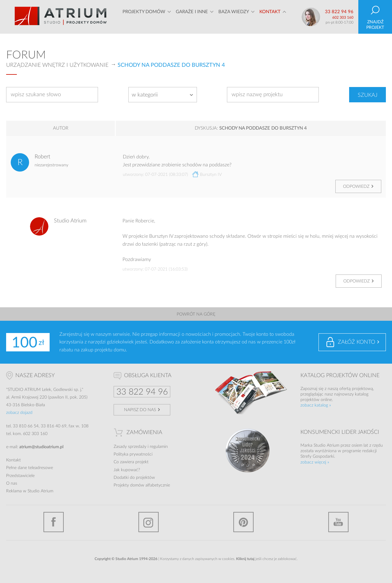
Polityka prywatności (133, 454)
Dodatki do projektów (134, 478)
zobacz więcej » (315, 462)
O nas (12, 483)
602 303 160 (343, 17)
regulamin (159, 447)
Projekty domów (144, 17)
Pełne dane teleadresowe (30, 468)
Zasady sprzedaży (130, 447)
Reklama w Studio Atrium (30, 491)
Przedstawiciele (20, 476)
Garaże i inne (192, 17)
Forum (26, 55)
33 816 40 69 (54, 426)
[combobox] (163, 95)
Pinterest (243, 522)
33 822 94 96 (339, 12)
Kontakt (270, 17)
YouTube (338, 522)
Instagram (149, 522)
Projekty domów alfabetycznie (142, 485)
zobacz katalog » (316, 405)
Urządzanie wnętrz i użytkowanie (57, 65)
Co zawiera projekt (131, 462)
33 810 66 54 (26, 426)
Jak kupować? (127, 470)
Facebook (54, 522)
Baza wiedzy (234, 17)
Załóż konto (356, 342)
